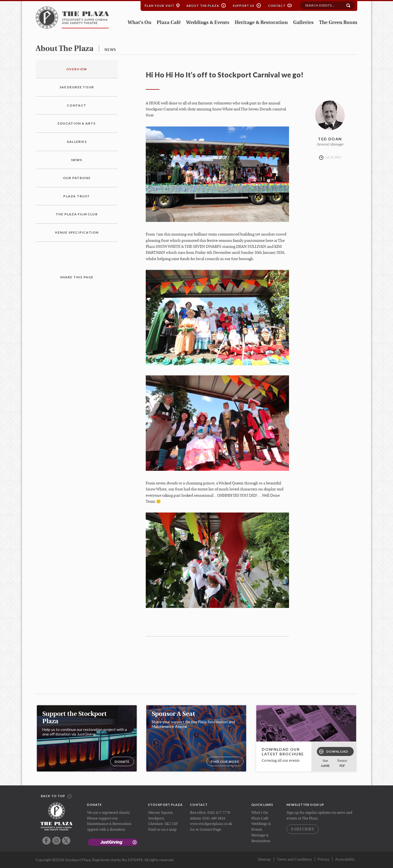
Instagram (56, 841)
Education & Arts (77, 123)
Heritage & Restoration (261, 23)
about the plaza (65, 49)
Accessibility (345, 859)
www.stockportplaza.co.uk (211, 824)
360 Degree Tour (77, 87)
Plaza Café (169, 23)
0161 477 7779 (219, 813)
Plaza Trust (77, 196)
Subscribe (303, 829)
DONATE (122, 762)
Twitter (66, 841)
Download (334, 752)
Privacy (324, 859)
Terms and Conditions (294, 859)
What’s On (139, 23)
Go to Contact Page (206, 830)
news (110, 50)
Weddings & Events (208, 23)
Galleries (303, 23)
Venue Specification (77, 232)
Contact (277, 6)
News (77, 160)
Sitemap (264, 859)
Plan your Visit (160, 6)
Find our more (225, 762)
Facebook (47, 841)
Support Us (244, 6)
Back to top (56, 796)
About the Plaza (203, 6)
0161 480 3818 (214, 819)
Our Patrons (77, 178)
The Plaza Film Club (77, 214)
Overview (77, 69)
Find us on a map (162, 830)
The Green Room (338, 23)
